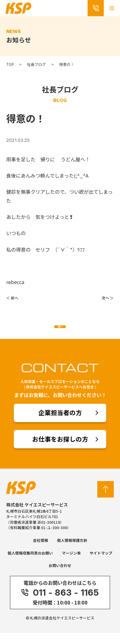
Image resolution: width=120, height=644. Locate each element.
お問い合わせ (60, 576)
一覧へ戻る (60, 332)
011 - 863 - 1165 (60, 604)
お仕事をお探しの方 (60, 450)
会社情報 (41, 551)
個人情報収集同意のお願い (30, 564)
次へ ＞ (108, 298)
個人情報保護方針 (72, 551)
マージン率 (71, 564)
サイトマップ (101, 564)
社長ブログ (36, 65)
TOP (10, 65)
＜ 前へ (12, 298)
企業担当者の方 (60, 424)
